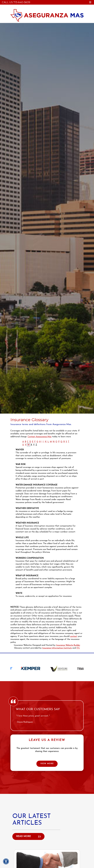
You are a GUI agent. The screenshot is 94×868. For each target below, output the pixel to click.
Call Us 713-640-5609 (16, 2)
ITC (78, 648)
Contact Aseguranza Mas (40, 437)
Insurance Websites (23, 645)
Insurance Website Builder (68, 645)
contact (74, 636)
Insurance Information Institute (57, 648)
